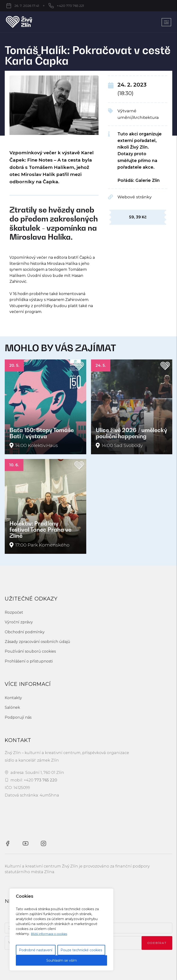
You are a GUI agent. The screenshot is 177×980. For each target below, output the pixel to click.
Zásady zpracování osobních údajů (37, 642)
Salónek (12, 707)
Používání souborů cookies (30, 651)
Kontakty (13, 698)
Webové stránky (135, 197)
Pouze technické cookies (81, 950)
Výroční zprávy (19, 622)
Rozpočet (14, 612)
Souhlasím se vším (62, 960)
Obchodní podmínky (25, 632)
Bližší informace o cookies (52, 934)
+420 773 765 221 (46, 6)
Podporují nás (18, 717)
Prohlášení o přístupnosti (29, 661)
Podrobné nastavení (36, 950)
